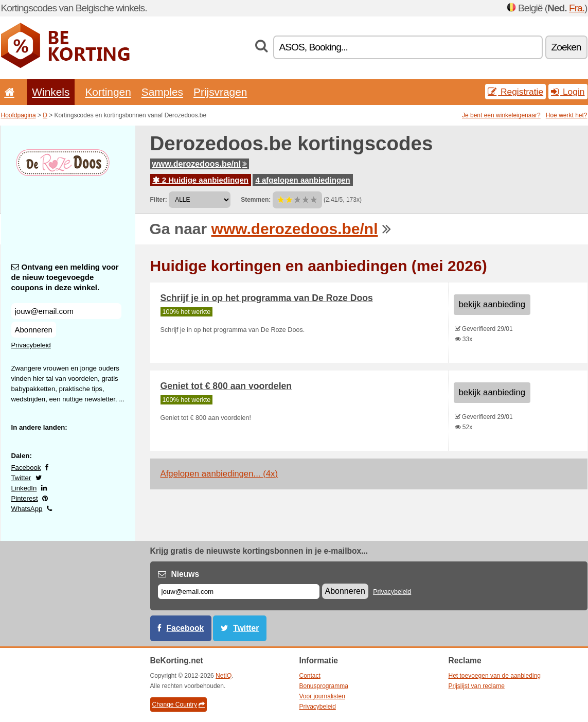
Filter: (159, 200)
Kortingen (108, 92)
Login (568, 92)
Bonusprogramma (324, 686)
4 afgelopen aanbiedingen (302, 180)
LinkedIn (24, 488)
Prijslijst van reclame (477, 686)
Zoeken (566, 47)
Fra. (577, 8)
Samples (162, 92)
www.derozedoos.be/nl (200, 164)
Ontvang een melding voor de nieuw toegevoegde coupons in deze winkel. (65, 277)
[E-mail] (239, 592)
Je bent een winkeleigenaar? (501, 115)
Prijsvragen (220, 92)
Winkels (51, 92)
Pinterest (25, 498)
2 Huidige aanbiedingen (201, 180)
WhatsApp (27, 509)
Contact (310, 676)
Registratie (515, 92)
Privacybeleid (31, 345)
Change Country (179, 705)
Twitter (21, 478)
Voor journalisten (322, 696)
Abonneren (34, 330)
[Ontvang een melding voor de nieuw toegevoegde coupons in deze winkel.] (66, 311)
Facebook (26, 468)
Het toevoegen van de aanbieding (495, 676)
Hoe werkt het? (567, 115)
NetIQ (224, 676)
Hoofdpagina (19, 115)
